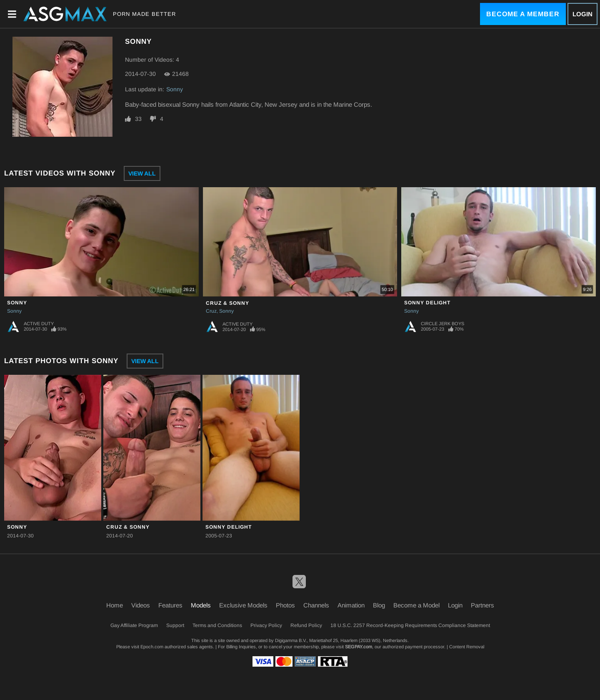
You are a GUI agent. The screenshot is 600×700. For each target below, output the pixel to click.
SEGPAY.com (359, 647)
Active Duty (39, 324)
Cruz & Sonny (227, 303)
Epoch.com (152, 647)
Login (582, 14)
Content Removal (467, 647)
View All (142, 173)
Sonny (175, 89)
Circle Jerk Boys (442, 324)
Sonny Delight (427, 303)
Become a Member (523, 14)
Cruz (211, 311)
